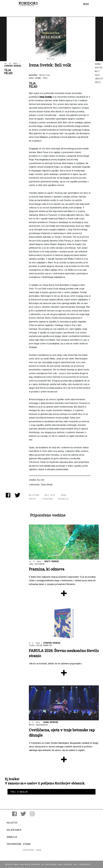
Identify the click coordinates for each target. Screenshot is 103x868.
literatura (47, 499)
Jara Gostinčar (37, 564)
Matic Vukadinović (38, 725)
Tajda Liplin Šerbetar (40, 645)
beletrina (34, 495)
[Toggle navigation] (86, 4)
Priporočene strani (19, 844)
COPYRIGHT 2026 (32, 850)
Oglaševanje (14, 830)
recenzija (63, 499)
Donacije (12, 837)
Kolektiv (12, 823)
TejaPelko (8, 72)
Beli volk (50, 495)
